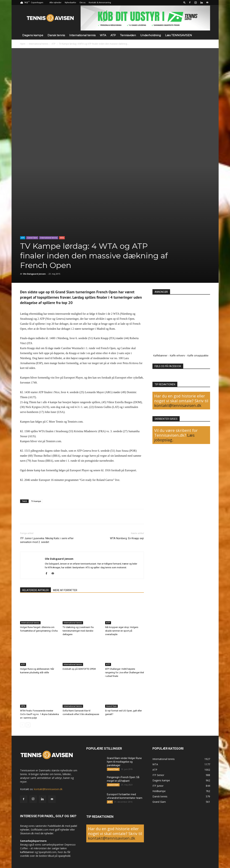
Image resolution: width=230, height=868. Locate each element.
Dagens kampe (33, 35)
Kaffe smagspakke (198, 355)
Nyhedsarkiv (70, 2)
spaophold (64, 856)
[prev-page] (22, 725)
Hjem (23, 44)
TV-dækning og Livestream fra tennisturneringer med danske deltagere (78, 631)
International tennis (82, 35)
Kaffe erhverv (177, 355)
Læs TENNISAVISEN (179, 35)
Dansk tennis (56, 35)
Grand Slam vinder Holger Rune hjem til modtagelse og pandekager (124, 762)
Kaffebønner (160, 355)
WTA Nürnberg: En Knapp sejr (127, 538)
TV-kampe (36, 501)
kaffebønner (27, 852)
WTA (103, 35)
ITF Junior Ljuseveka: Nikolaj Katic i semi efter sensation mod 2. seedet (47, 540)
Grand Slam (32, 238)
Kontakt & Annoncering (100, 2)
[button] (184, 2)
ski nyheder (47, 833)
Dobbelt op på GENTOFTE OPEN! (79, 669)
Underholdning (150, 35)
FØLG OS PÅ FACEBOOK (168, 366)
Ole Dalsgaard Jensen (34, 274)
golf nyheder (62, 830)
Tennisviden (128, 35)
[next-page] (28, 725)
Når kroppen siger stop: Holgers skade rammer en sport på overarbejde (122, 631)
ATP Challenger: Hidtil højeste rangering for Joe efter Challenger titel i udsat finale (125, 672)
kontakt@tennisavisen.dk (178, 405)
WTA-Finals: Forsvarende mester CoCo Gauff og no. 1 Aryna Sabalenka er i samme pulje (39, 714)
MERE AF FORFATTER (65, 590)
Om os (82, 2)
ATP (113, 35)
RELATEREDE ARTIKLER (35, 590)
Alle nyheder (55, 2)
